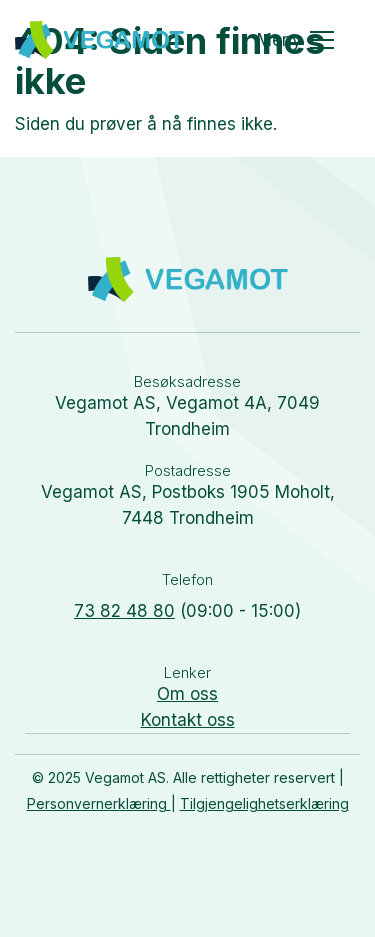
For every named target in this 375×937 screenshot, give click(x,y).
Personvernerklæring (99, 803)
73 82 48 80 (124, 611)
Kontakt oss (188, 720)
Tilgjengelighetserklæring (264, 803)
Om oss (187, 694)
